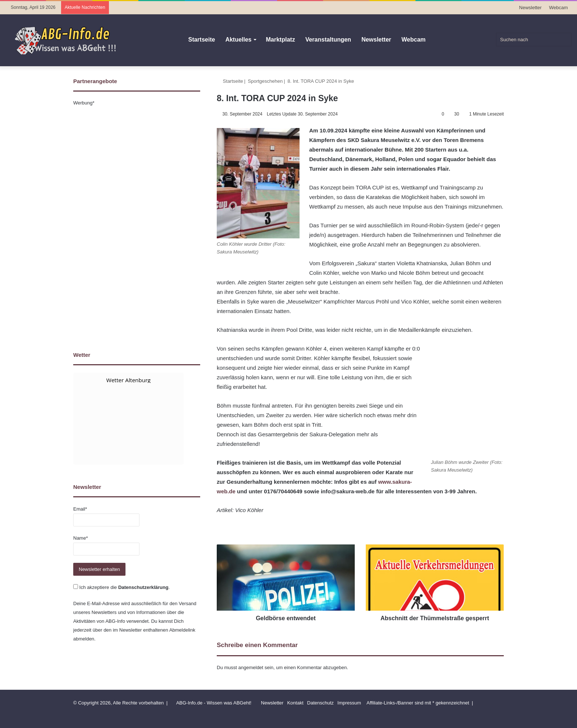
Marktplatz (281, 40)
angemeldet (251, 667)
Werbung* (84, 103)
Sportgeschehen (266, 81)
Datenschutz (321, 703)
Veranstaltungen (328, 40)
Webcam (558, 8)
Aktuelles (238, 40)
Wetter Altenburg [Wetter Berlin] (128, 380)
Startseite (201, 40)
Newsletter (530, 8)
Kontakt (295, 703)
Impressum (349, 703)
